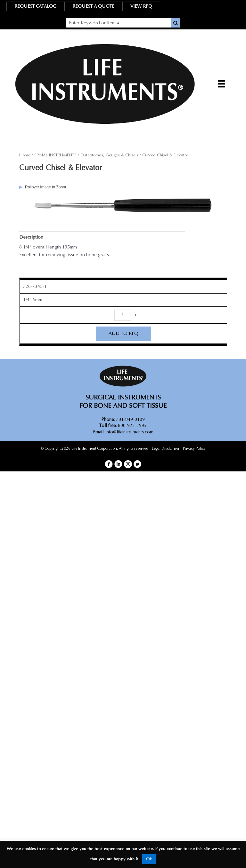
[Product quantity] (123, 315)
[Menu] (222, 84)
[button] (109, 464)
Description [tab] (31, 237)
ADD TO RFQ (123, 333)
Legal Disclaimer (166, 448)
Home (25, 155)
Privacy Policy (194, 448)
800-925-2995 (123, 426)
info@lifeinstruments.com (130, 432)
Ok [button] (149, 859)
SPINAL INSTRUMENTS (55, 155)
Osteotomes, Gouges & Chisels (109, 155)
